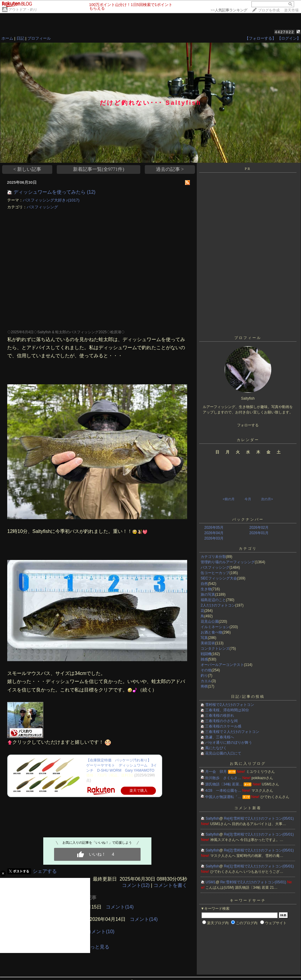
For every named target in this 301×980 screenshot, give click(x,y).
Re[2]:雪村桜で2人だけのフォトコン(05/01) (259, 850)
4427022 (285, 32)
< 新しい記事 (27, 169)
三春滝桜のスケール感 (223, 726)
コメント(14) (120, 907)
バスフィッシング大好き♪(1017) (51, 200)
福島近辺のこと (213, 600)
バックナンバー (248, 519)
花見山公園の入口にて (223, 753)
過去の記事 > (170, 169)
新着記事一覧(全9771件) (99, 169)
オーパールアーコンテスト (222, 665)
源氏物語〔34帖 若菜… (224, 784)
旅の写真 (208, 594)
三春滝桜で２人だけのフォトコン (232, 732)
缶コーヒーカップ (215, 573)
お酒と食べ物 (211, 632)
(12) (91, 192)
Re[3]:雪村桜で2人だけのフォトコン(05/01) (259, 834)
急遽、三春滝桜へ (220, 737)
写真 (204, 638)
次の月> (267, 499)
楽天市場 (291, 10)
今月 (248, 499)
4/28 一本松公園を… (223, 791)
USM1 (210, 882)
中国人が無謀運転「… (223, 797)
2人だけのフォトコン (218, 605)
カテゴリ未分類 (213, 557)
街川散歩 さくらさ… (223, 778)
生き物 (206, 589)
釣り (204, 676)
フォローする (248, 425)
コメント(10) (100, 932)
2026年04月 (214, 533)
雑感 (204, 659)
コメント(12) (136, 885)
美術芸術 (208, 643)
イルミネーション (215, 627)
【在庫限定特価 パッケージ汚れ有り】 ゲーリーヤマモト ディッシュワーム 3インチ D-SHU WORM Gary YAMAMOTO (122, 765)
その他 (206, 670)
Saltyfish (212, 818)
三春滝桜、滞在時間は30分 (227, 710)
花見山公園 (210, 622)
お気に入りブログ (248, 764)
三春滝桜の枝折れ (220, 715)
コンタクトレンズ (215, 649)
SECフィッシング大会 (219, 578)
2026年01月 (259, 533)
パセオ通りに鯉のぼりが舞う (229, 743)
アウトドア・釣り (23, 10)
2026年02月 (259, 528)
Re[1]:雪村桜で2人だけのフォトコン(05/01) (259, 866)
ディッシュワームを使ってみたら (50, 192)
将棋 (204, 686)
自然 (204, 584)
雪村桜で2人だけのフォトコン (230, 705)
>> (229, 10)
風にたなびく (216, 748)
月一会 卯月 (216, 772)
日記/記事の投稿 (248, 697)
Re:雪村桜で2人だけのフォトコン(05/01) (254, 882)
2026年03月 (214, 538)
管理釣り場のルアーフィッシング (228, 562)
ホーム (7, 38)
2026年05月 (214, 528)
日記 (20, 38)
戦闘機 (206, 654)
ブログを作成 (269, 10)
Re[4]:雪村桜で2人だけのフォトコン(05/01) (259, 818)
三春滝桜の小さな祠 (221, 721)
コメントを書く (170, 885)
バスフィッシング (42, 207)
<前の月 (228, 499)
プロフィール (39, 38)
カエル (206, 681)
